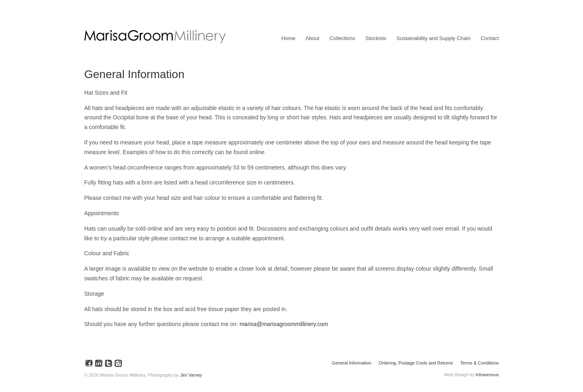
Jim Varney (191, 375)
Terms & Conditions (480, 363)
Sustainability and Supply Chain (433, 38)
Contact (490, 38)
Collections (343, 38)
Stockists (376, 38)
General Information (352, 363)
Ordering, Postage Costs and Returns (416, 363)
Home (288, 38)
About (313, 38)
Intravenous (487, 375)
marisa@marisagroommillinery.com (284, 324)
